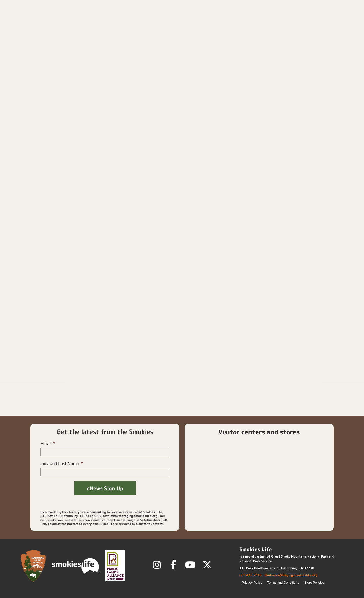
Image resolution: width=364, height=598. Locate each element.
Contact (315, 6)
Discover (314, 19)
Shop (241, 19)
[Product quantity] (201, 136)
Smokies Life (312, 199)
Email (46, 444)
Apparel (221, 32)
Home (219, 19)
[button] (353, 6)
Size (197, 106)
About (345, 19)
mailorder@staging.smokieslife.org (291, 575)
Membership (275, 19)
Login (292, 6)
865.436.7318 (251, 575)
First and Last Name (60, 464)
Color (198, 88)
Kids (207, 32)
